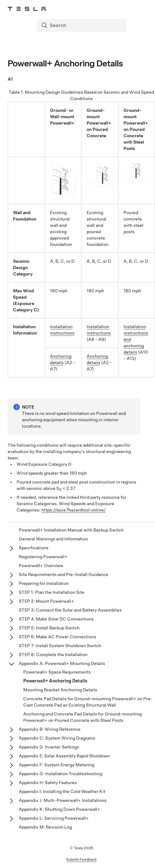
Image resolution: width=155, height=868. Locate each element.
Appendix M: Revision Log (45, 827)
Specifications (34, 548)
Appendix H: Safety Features (48, 783)
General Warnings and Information (53, 539)
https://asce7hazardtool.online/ (74, 510)
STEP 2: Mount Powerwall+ (46, 601)
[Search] (82, 25)
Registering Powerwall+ (43, 557)
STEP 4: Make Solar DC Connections (56, 619)
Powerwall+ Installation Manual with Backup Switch (71, 530)
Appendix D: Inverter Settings (49, 747)
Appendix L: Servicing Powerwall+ (54, 818)
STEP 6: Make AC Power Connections (57, 637)
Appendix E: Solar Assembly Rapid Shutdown (64, 756)
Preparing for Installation (44, 583)
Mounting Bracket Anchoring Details (60, 690)
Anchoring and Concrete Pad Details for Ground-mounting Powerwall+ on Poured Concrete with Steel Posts (82, 717)
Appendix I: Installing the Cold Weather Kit (62, 791)
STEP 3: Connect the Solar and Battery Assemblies (70, 610)
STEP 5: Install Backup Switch (49, 628)
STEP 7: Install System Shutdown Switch (60, 646)
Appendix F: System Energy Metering (56, 765)
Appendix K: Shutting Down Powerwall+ (60, 809)
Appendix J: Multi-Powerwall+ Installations (63, 800)
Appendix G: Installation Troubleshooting (60, 774)
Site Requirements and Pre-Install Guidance (63, 574)
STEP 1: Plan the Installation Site (52, 592)
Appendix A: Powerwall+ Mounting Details (62, 663)
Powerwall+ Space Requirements (57, 672)
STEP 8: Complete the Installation (53, 654)
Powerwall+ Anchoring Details (55, 681)
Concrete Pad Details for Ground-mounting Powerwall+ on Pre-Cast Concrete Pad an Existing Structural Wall (88, 702)
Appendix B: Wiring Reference (50, 729)
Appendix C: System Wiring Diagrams (57, 738)
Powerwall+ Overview (41, 566)
